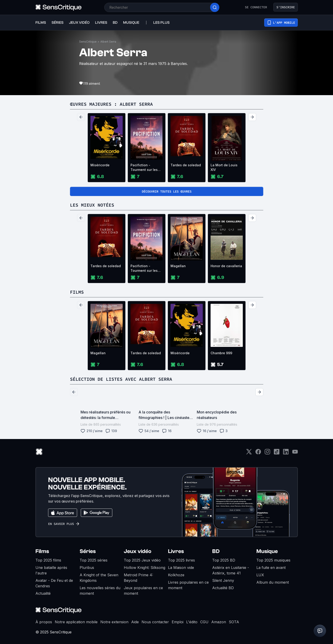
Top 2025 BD (224, 560)
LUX (260, 575)
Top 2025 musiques (273, 560)
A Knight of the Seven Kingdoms (99, 578)
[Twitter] (249, 453)
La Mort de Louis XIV (224, 167)
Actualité (43, 593)
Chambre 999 (221, 353)
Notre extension (114, 622)
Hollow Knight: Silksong (145, 568)
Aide (135, 622)
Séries (88, 551)
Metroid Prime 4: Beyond (138, 578)
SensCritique (88, 42)
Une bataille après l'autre (51, 570)
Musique (267, 551)
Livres (176, 551)
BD (216, 551)
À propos (44, 622)
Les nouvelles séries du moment (100, 591)
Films (42, 551)
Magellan (178, 266)
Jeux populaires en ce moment (143, 591)
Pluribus (87, 568)
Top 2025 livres (181, 560)
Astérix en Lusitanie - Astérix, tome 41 (231, 570)
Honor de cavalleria (226, 266)
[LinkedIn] (286, 453)
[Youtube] (295, 453)
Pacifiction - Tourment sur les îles (144, 168)
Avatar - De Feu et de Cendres (54, 583)
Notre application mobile (76, 622)
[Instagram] (267, 453)
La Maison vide (181, 568)
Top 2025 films (48, 560)
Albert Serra (108, 42)
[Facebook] (258, 453)
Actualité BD (223, 588)
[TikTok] (277, 453)
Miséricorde (100, 165)
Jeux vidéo (138, 551)
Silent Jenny (223, 580)
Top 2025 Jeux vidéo (142, 560)
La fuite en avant (271, 568)
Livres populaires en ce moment (188, 585)
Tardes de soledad (186, 165)
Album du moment (273, 582)
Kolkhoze (176, 575)
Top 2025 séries (94, 560)
